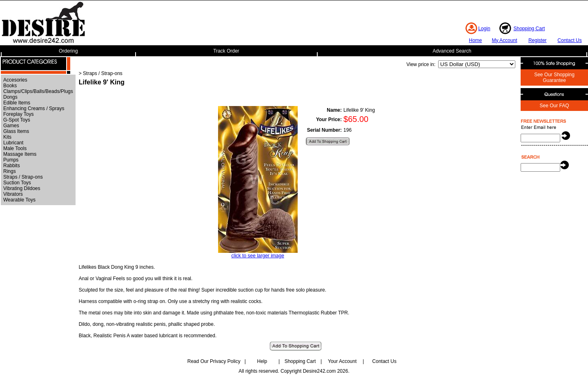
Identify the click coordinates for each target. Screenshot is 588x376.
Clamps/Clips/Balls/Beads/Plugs (38, 91)
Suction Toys (17, 183)
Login (484, 29)
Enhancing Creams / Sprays (34, 108)
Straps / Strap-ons (23, 177)
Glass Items (16, 131)
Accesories (15, 80)
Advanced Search (452, 51)
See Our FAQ (554, 106)
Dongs (10, 97)
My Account (504, 40)
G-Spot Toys (17, 120)
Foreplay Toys (18, 114)
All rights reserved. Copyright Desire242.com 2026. (294, 371)
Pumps (11, 160)
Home (475, 40)
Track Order (226, 51)
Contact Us (569, 40)
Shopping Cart (529, 29)
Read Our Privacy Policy (214, 361)
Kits (7, 137)
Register (538, 40)
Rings (10, 171)
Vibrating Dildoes (22, 188)
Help (262, 361)
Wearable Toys (19, 200)
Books (10, 86)
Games (11, 126)
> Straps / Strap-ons (101, 73)
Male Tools (15, 148)
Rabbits (12, 166)
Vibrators (13, 194)
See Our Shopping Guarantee (554, 77)
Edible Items (17, 103)
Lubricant (13, 143)
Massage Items (20, 154)
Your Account (342, 361)
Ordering (68, 51)
